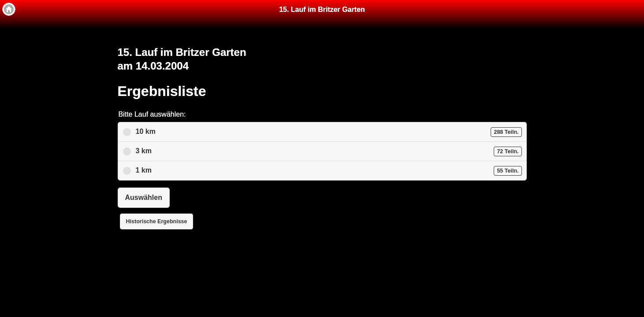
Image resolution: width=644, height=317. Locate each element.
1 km (329, 171)
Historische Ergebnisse (157, 221)
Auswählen (144, 197)
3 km (329, 151)
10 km (329, 132)
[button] (9, 9)
